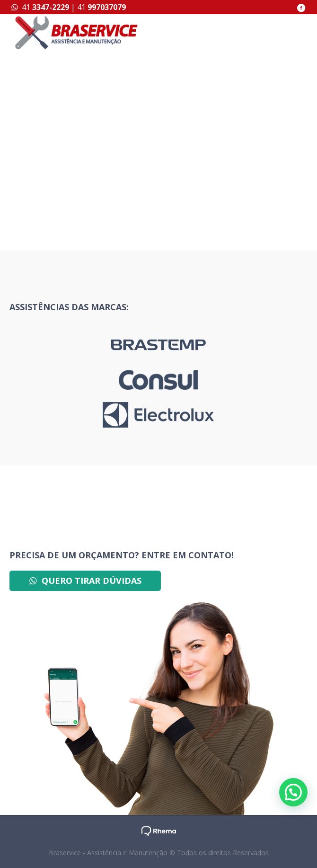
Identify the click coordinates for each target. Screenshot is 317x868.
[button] (293, 792)
